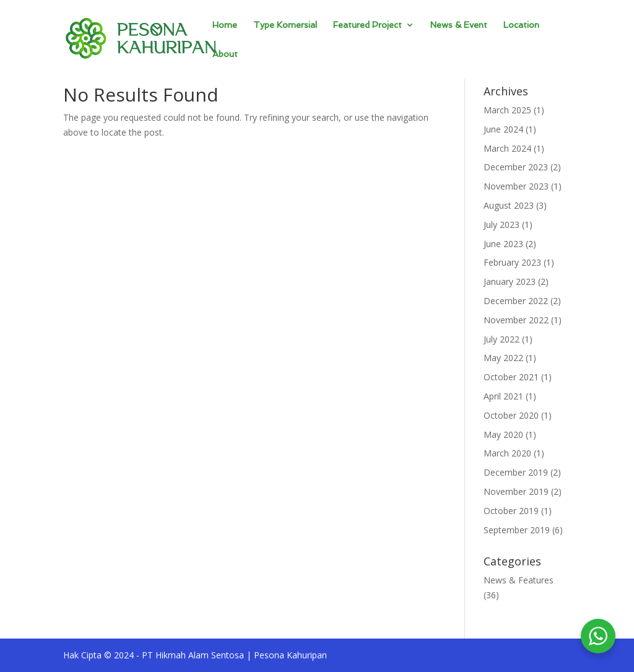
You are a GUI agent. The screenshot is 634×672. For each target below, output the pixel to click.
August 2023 (509, 205)
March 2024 (507, 148)
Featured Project (367, 25)
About (225, 54)
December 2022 (516, 301)
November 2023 (516, 186)
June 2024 (503, 129)
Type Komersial (285, 25)
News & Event (459, 25)
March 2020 (507, 453)
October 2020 (511, 415)
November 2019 (516, 491)
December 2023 (516, 167)
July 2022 (502, 339)
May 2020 (503, 434)
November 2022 (516, 320)
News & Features (519, 580)
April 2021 (503, 396)
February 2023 (512, 262)
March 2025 (507, 110)
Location (521, 25)
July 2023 (502, 225)
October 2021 (511, 377)
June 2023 (503, 244)
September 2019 (517, 530)
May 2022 (503, 358)
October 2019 (511, 511)
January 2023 (510, 281)
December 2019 (516, 472)
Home (225, 25)
